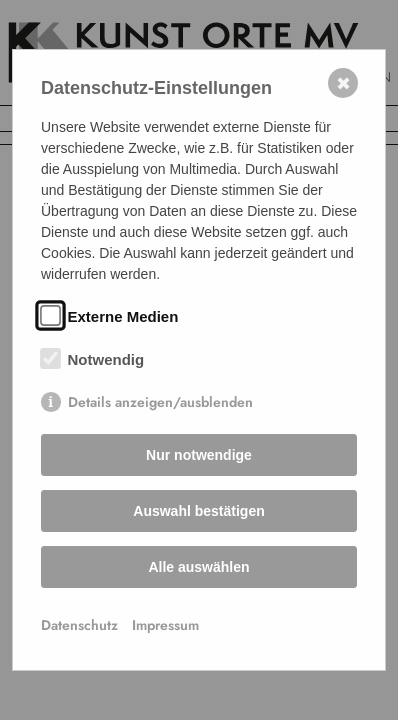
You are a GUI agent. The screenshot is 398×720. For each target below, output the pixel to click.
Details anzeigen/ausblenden (160, 402)
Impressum (165, 625)
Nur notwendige (199, 455)
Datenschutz (79, 625)
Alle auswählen (198, 567)
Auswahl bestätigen (198, 511)
